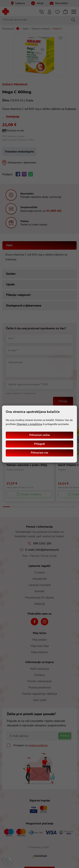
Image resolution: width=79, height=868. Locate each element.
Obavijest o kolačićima (29, 424)
